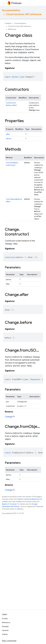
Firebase (8, 23)
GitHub (5, 634)
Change (8, 417)
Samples (5, 626)
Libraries (5, 630)
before (9, 139)
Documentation (11, 10)
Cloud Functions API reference (24, 14)
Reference (12, 29)
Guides (5, 619)
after (8, 134)
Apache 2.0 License (9, 504)
